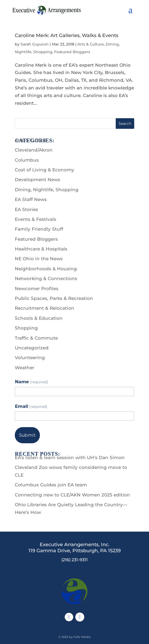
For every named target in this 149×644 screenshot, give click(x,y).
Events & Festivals (36, 219)
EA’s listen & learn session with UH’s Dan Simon (70, 458)
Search (125, 124)
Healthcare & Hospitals (41, 249)
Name (31, 382)
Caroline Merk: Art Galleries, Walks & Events (67, 35)
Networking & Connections (46, 278)
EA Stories (26, 209)
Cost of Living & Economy (45, 170)
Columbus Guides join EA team (51, 485)
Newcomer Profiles (37, 289)
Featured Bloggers (72, 52)
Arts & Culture (91, 44)
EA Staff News (31, 199)
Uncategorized (32, 348)
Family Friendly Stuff (39, 229)
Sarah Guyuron (35, 44)
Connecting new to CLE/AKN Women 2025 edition (72, 495)
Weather (25, 368)
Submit (27, 435)
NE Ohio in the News (39, 259)
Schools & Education (39, 318)
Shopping (26, 328)
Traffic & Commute (36, 338)
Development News (38, 180)
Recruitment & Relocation (45, 308)
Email (31, 406)
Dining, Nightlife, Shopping (47, 190)
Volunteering (30, 358)
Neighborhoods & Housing (46, 269)
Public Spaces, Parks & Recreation (54, 298)
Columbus (27, 160)
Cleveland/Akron (34, 150)
